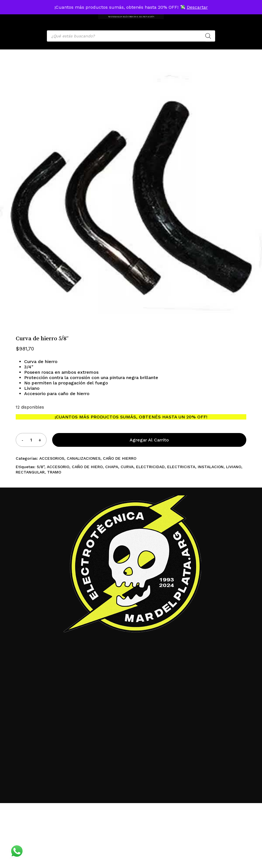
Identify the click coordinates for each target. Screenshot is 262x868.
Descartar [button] (197, 7)
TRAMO (54, 472)
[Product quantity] (31, 440)
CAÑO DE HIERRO (120, 458)
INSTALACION (211, 467)
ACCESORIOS (52, 458)
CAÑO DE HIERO (87, 467)
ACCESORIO (58, 467)
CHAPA (112, 467)
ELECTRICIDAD (150, 467)
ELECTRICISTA (181, 467)
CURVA (127, 467)
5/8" (41, 467)
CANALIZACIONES (84, 458)
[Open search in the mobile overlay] (131, 36)
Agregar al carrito (149, 440)
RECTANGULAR (30, 472)
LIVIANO (234, 467)
